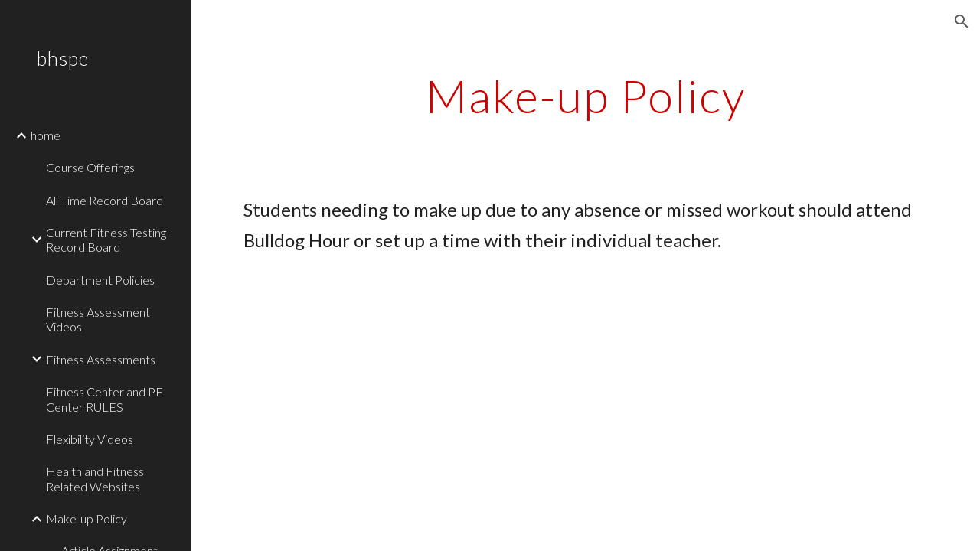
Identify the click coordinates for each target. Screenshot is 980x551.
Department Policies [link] (100, 280)
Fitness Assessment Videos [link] (98, 319)
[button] (962, 21)
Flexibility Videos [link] (90, 439)
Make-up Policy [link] (87, 518)
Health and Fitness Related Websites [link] (95, 478)
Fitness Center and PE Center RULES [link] (105, 399)
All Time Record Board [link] (105, 200)
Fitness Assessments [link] (101, 359)
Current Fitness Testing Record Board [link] (106, 240)
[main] (585, 96)
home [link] (46, 135)
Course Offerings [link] (90, 167)
